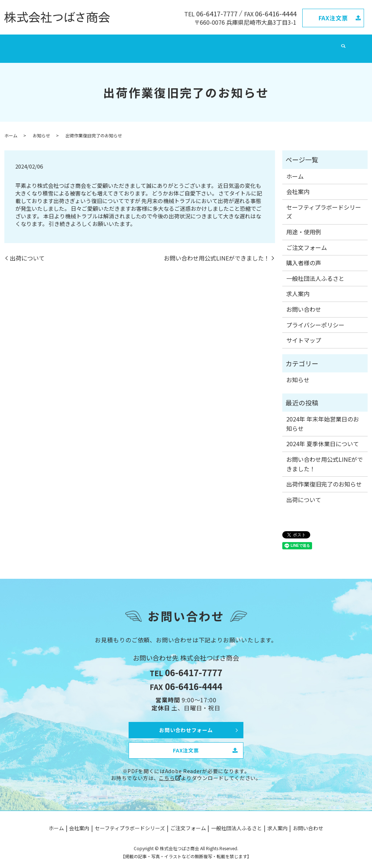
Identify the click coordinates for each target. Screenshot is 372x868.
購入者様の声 (304, 256)
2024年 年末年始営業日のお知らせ (323, 417)
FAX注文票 (333, 18)
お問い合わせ (300, 44)
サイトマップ (304, 333)
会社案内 (72, 44)
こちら (167, 773)
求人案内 (270, 44)
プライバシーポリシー (315, 318)
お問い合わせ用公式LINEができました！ (217, 251)
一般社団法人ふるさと (229, 44)
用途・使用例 (304, 225)
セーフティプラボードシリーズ (123, 44)
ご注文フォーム (181, 44)
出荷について (27, 251)
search (325, 44)
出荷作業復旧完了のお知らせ (324, 477)
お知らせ (41, 128)
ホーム (49, 44)
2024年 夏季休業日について (323, 437)
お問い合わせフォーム (186, 722)
